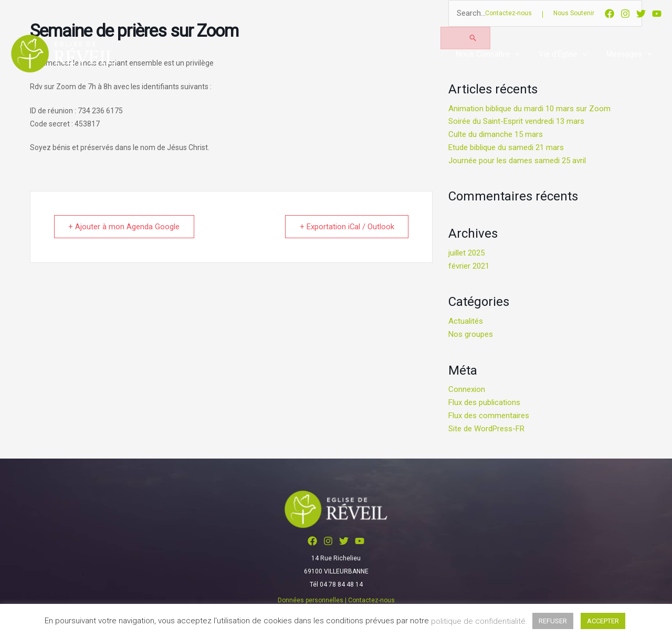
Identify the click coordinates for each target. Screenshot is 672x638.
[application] (523, 54)
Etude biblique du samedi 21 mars (506, 147)
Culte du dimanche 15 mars (496, 134)
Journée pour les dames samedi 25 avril (517, 161)
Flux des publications (484, 402)
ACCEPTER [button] (603, 621)
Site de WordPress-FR (486, 429)
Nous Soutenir (574, 13)
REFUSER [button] (553, 621)
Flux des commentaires (489, 416)
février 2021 (469, 266)
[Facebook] (610, 14)
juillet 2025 (466, 253)
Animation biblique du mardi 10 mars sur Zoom (529, 109)
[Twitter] (641, 14)
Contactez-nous (508, 13)
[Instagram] (625, 14)
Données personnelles (311, 600)
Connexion (467, 389)
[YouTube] (657, 14)
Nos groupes (471, 334)
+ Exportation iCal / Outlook (346, 227)
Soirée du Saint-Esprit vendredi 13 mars (516, 121)
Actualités (466, 321)
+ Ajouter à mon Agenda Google (125, 227)
